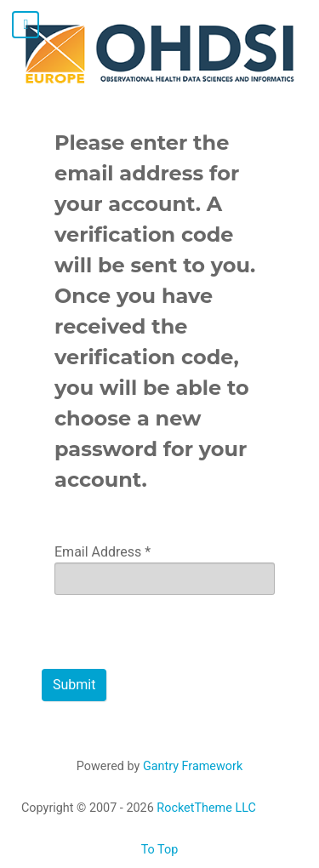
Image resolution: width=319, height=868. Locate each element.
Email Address (103, 552)
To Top (160, 850)
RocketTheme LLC (206, 808)
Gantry (193, 766)
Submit (74, 685)
